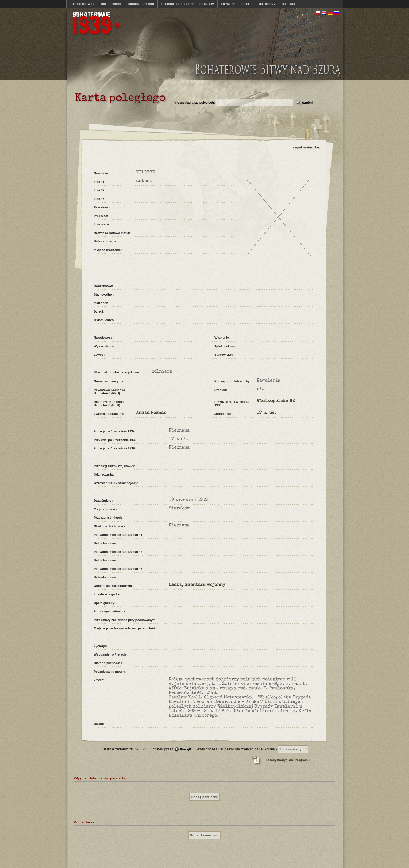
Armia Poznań (151, 413)
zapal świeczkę (306, 147)
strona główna (82, 4)
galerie (247, 4)
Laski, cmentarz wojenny (197, 585)
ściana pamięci (141, 4)
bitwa (226, 4)
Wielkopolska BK (276, 401)
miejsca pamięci (176, 4)
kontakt (289, 4)
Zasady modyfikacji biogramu (288, 760)
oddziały (207, 4)
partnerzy (267, 4)
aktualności (111, 4)
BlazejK (186, 749)
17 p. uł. (266, 413)
